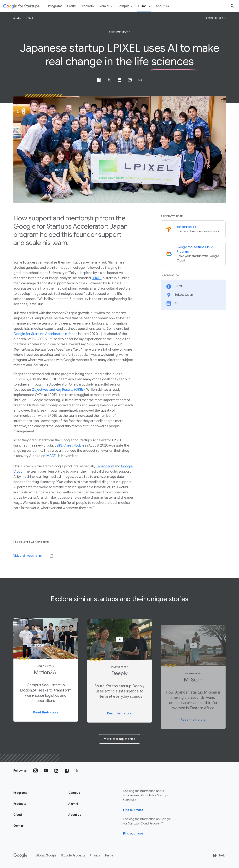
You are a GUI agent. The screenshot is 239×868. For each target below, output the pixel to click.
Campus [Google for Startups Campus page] (74, 793)
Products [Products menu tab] (87, 6)
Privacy (95, 856)
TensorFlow (105, 466)
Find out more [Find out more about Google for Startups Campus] (133, 810)
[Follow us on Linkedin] (56, 771)
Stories (18, 18)
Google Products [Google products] (73, 856)
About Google (46, 856)
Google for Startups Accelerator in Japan (45, 334)
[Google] (20, 856)
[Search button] (232, 6)
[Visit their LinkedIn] (51, 556)
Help (219, 856)
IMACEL (52, 456)
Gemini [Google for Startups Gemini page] (18, 826)
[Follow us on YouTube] (46, 771)
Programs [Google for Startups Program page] (20, 793)
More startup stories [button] (120, 739)
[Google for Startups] (21, 6)
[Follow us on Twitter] (77, 771)
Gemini (106, 6)
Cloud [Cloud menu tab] (71, 6)
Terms (109, 856)
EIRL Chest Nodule (71, 445)
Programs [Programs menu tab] (55, 6)
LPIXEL (96, 278)
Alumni (145, 6)
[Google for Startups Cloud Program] (193, 254)
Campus (126, 6)
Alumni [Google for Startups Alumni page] (73, 804)
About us (75, 815)
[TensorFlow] (193, 229)
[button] (140, 80)
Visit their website (28, 556)
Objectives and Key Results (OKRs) (58, 390)
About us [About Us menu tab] (162, 6)
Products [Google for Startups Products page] (20, 804)
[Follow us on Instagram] (35, 771)
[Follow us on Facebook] (67, 771)
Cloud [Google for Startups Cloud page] (18, 815)
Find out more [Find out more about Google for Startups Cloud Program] (133, 834)
